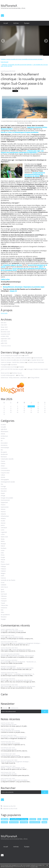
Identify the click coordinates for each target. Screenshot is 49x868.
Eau (2, 298)
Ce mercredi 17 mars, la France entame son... (14, 737)
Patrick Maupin (5, 643)
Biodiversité (4, 296)
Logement (4, 532)
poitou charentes (37, 301)
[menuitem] (6, 23)
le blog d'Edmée (35, 378)
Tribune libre (4, 605)
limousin (29, 301)
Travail (31, 300)
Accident (3, 425)
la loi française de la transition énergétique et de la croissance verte (24, 269)
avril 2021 (4, 323)
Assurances (4, 445)
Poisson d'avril (5, 564)
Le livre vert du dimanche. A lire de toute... (21, 680)
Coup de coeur (5, 473)
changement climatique (8, 304)
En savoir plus (34, 867)
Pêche (37, 299)
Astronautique (5, 448)
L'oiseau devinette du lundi (15, 631)
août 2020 (4, 341)
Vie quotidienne (5, 615)
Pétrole (3, 560)
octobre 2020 (5, 336)
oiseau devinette (35, 822)
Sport (2, 589)
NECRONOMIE (38, 358)
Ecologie (6, 298)
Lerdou (3, 637)
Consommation (17, 296)
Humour (3, 512)
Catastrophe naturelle (7, 459)
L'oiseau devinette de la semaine (21, 649)
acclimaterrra (5, 303)
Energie (29, 298)
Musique (3, 544)
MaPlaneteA (9, 5)
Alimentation (38, 295)
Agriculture (31, 295)
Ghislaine (3, 656)
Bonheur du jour (17, 373)
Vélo (2, 610)
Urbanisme (37, 300)
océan (3, 551)
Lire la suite (4, 313)
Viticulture (11, 301)
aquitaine (23, 301)
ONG (2, 553)
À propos (27, 23)
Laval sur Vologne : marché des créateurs (13, 362)
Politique (42, 299)
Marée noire (4, 537)
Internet (3, 523)
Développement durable (38, 296)
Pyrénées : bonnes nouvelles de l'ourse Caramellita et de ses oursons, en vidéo (22, 59)
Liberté (27, 355)
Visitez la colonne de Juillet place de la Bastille (14, 360)
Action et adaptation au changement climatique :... (27, 643)
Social (3, 583)
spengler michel (5, 668)
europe (45, 819)
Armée (3, 438)
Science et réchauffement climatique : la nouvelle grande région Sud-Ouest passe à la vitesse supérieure (23, 81)
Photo (3, 562)
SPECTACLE (4, 587)
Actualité (24, 295)
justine (3, 674)
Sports (3, 592)
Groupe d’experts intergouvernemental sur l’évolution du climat (35, 174)
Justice (3, 525)
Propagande (4, 365)
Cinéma (3, 464)
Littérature (4, 528)
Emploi (24, 298)
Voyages (3, 619)
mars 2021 (4, 325)
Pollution (3, 300)
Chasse (3, 461)
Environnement (5, 299)
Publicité (3, 571)
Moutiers (3, 680)
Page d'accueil (4, 62)
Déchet (3, 477)
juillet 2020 (4, 343)
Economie (12, 298)
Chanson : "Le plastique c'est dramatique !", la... (21, 674)
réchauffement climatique (37, 303)
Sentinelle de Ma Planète (8, 580)
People (3, 557)
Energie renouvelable (38, 298)
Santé (8, 300)
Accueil (6, 23)
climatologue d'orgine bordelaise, (26, 132)
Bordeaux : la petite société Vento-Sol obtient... (14, 780)
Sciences (13, 300)
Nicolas (3, 631)
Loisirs (3, 534)
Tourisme (19, 300)
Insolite (3, 521)
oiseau (44, 822)
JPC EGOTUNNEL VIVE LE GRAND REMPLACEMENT (16, 358)
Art (2, 441)
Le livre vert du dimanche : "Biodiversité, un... (24, 662)
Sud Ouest (4, 594)
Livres (3, 530)
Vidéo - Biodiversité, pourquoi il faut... (23, 668)
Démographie (27, 296)
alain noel (5, 819)
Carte (4, 694)
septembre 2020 (6, 339)
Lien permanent (6, 295)
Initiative (27, 299)
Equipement (4, 503)
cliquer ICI (13, 291)
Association (4, 443)
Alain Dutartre (5, 649)
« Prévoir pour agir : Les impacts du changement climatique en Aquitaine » (22, 152)
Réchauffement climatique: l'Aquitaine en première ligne (24, 287)
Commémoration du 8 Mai (9, 367)
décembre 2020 (5, 332)
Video (2, 612)
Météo (3, 541)
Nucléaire (4, 548)
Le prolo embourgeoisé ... (8, 375)
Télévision (4, 596)
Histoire (3, 509)
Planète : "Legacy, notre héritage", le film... (13, 768)
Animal (45, 295)
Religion (3, 573)
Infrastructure (20, 299)
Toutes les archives (6, 346)
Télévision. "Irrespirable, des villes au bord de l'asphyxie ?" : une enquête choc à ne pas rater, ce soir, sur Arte (24, 65)
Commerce (4, 468)
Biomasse (4, 457)
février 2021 (4, 327)
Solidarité (4, 585)
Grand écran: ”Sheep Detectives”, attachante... (14, 378)
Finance (3, 505)
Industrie (13, 299)
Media (3, 539)
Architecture (4, 436)
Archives (16, 23)
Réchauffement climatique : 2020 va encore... (22, 656)
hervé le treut (25, 303)
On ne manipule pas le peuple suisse (11, 355)
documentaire (14, 822)
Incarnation (14, 365)
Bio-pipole (4, 452)
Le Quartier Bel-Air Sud (37, 360)
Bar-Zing (21, 375)
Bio (2, 450)
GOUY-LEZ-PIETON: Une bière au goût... (12, 369)
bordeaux (33, 819)
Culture (3, 475)
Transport (26, 300)
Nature (32, 299)
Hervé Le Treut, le (7, 132)
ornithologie (24, 822)
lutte (39, 819)
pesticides (4, 822)
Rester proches (5, 373)
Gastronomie (5, 507)
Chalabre (21, 367)
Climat (10, 296)
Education (19, 298)
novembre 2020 (5, 334)
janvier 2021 (4, 330)
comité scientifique (15, 303)
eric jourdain (4, 662)
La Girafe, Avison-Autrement (36, 362)
